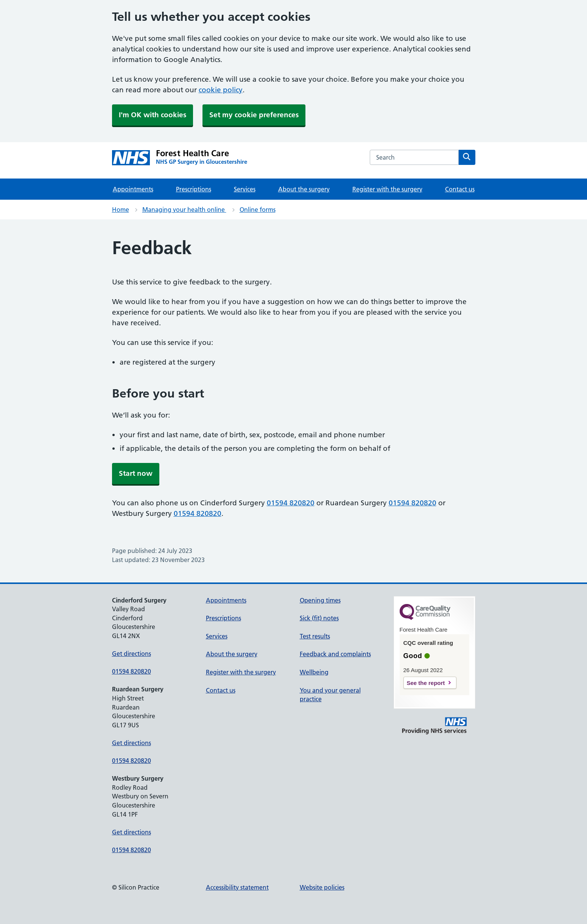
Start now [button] (136, 473)
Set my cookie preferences (254, 115)
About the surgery (304, 189)
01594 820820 (291, 503)
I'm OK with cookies (153, 115)
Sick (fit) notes (319, 618)
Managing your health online (184, 210)
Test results (315, 636)
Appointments (133, 189)
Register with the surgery (387, 189)
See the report (426, 683)
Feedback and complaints (335, 654)
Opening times (320, 600)
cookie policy (221, 90)
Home (121, 210)
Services (245, 189)
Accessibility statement (237, 887)
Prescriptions (194, 189)
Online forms (258, 210)
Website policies (322, 887)
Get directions (132, 654)
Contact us (460, 189)
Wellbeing (314, 672)
